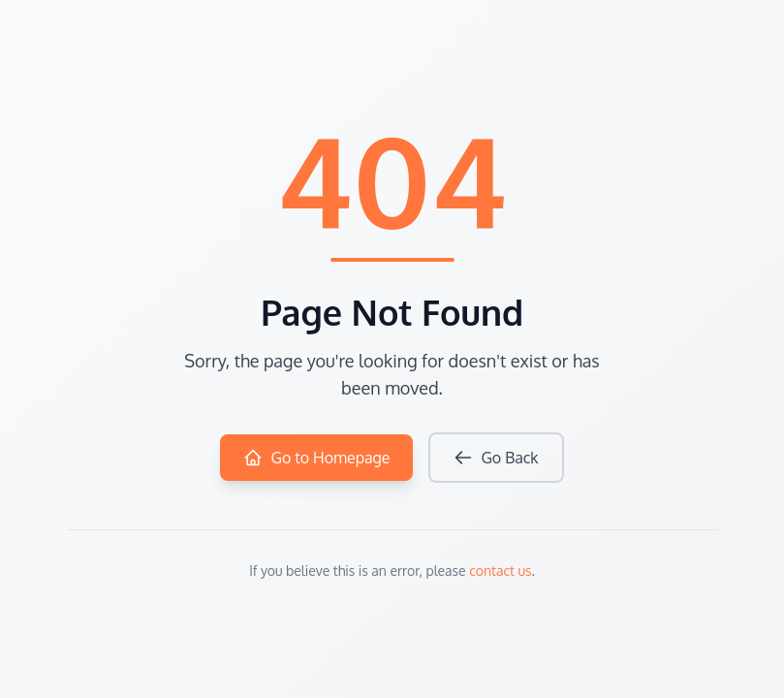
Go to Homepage (316, 458)
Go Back (496, 458)
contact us (500, 571)
